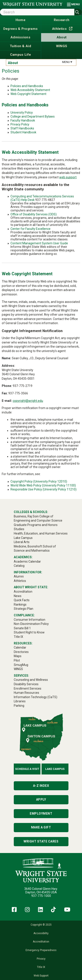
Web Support (41, 976)
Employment (41, 814)
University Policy (22, 113)
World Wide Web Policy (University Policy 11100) (43, 485)
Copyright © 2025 (41, 925)
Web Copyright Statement (28, 94)
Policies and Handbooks (27, 86)
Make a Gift (41, 827)
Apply (41, 799)
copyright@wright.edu (28, 401)
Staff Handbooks (22, 128)
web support (68, 177)
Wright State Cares (41, 841)
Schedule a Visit (27, 769)
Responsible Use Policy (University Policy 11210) (44, 489)
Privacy (41, 959)
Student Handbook (23, 132)
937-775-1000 (41, 896)
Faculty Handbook (23, 120)
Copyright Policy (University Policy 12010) (39, 481)
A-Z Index (41, 786)
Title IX (41, 967)
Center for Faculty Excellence (31, 229)
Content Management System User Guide (39, 243)
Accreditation (41, 942)
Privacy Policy (20, 124)
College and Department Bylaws (33, 116)
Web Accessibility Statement (30, 90)
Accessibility (41, 933)
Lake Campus (55, 769)
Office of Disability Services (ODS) (34, 214)
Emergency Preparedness (41, 950)
